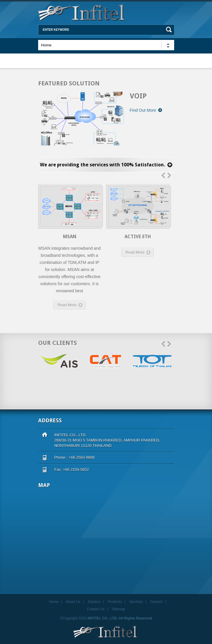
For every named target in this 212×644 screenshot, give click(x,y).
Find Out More (146, 110)
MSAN (70, 237)
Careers (157, 602)
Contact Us (96, 609)
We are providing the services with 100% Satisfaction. (102, 165)
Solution (94, 602)
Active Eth (138, 237)
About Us (73, 602)
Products (115, 602)
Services (136, 602)
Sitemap (119, 609)
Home (54, 602)
